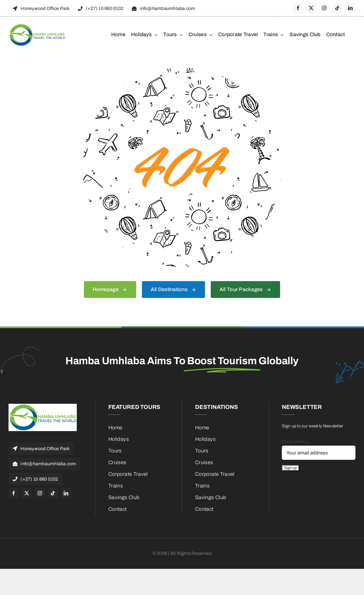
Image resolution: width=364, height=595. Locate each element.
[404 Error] (182, 70)
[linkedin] (350, 8)
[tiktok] (337, 8)
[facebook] (298, 8)
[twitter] (311, 8)
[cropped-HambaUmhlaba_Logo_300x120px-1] (37, 26)
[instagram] (324, 8)
